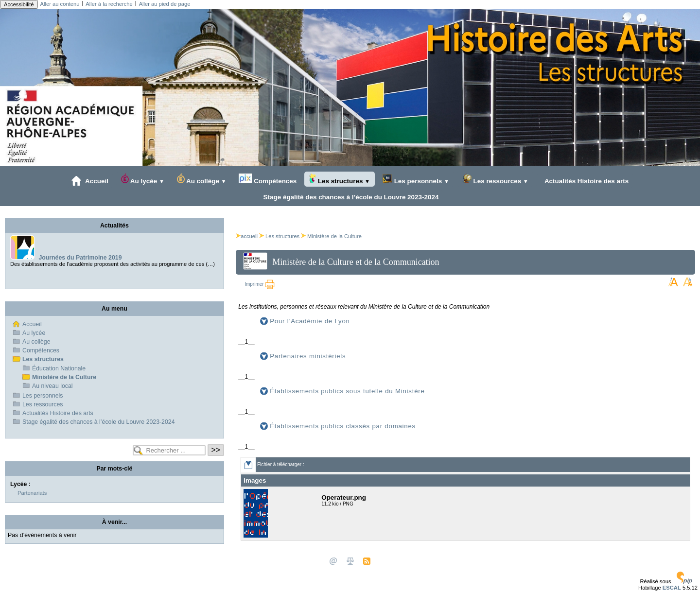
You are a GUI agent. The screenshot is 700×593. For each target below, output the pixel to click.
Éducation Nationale (59, 368)
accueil (247, 236)
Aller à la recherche (109, 4)
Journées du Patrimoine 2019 (80, 258)
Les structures (340, 179)
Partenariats (32, 493)
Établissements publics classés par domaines (343, 426)
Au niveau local (52, 386)
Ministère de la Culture (334, 236)
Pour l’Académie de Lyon (310, 321)
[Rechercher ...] (169, 450)
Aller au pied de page (165, 4)
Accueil (90, 181)
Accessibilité (19, 4)
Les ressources (495, 179)
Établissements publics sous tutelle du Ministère (347, 391)
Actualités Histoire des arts (585, 181)
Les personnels (416, 179)
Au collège (202, 179)
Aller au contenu (60, 4)
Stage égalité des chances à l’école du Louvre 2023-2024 (349, 197)
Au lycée (143, 179)
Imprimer (260, 284)
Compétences (268, 179)
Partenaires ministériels (308, 356)
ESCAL (672, 588)
